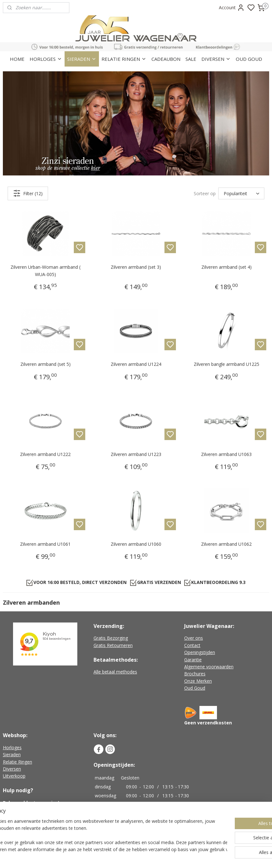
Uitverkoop (14, 776)
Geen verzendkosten (208, 723)
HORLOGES (46, 59)
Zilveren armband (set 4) (227, 267)
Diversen (12, 769)
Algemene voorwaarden (209, 667)
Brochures (195, 674)
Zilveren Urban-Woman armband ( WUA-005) (45, 270)
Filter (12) (28, 193)
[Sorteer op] (241, 193)
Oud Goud (195, 688)
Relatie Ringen (17, 762)
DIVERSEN (216, 59)
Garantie (193, 660)
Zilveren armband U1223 (136, 454)
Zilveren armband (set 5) (45, 364)
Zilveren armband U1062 (226, 544)
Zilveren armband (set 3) (136, 267)
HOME (17, 59)
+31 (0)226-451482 (31, 810)
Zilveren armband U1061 (45, 544)
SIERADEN (82, 59)
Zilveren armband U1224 (136, 364)
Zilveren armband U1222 (45, 454)
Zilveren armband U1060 (136, 544)
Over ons (194, 638)
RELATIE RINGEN (124, 59)
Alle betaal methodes (115, 672)
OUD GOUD (249, 59)
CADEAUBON (166, 59)
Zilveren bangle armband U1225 (227, 364)
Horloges (12, 747)
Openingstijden (200, 652)
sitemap (161, 856)
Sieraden (12, 754)
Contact (192, 645)
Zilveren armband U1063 (226, 454)
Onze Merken (198, 681)
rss (174, 856)
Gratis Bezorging (111, 638)
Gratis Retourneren (113, 645)
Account (232, 8)
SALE (191, 59)
